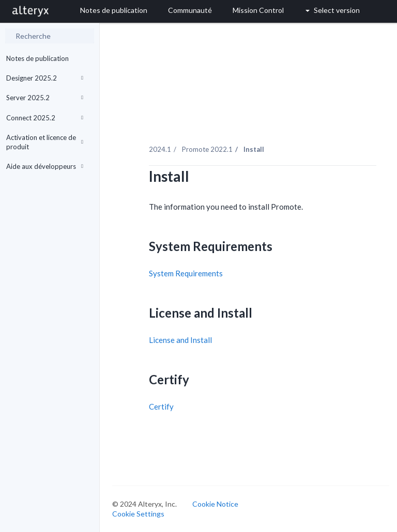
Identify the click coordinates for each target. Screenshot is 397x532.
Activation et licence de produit (45, 142)
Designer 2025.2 (45, 78)
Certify (161, 406)
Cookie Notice (215, 504)
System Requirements (186, 273)
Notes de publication (37, 58)
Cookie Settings (138, 514)
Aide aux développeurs (45, 166)
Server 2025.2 (45, 98)
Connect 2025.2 (45, 118)
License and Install (180, 340)
